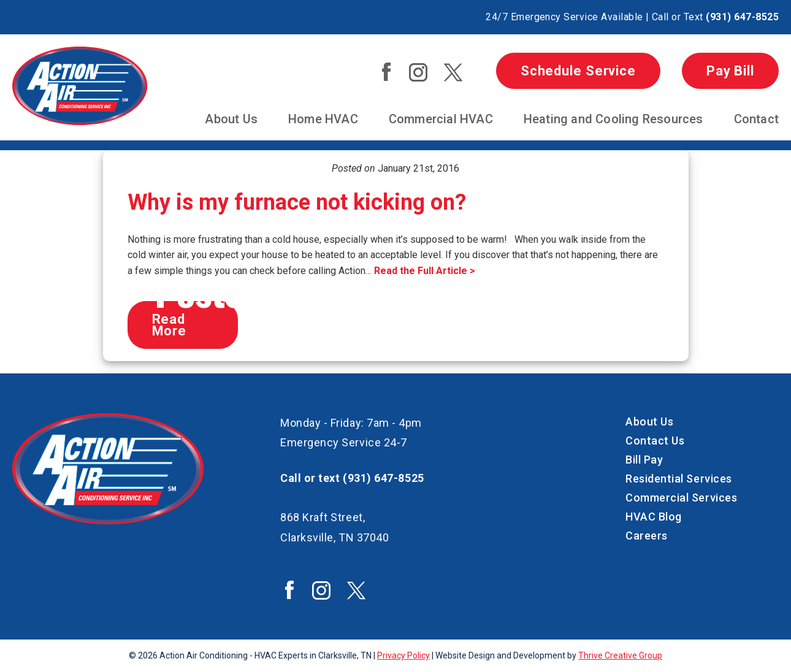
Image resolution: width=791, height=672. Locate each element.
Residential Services (679, 479)
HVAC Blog (654, 517)
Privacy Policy (403, 655)
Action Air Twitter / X (453, 72)
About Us (231, 119)
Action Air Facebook (386, 72)
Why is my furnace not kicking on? (297, 202)
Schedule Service (578, 71)
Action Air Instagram (418, 72)
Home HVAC (323, 119)
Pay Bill (730, 71)
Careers (647, 536)
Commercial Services (681, 498)
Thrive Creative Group (620, 655)
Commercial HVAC (441, 119)
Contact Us (655, 441)
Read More (170, 325)
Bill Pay (644, 460)
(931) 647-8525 (742, 17)
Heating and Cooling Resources (613, 119)
